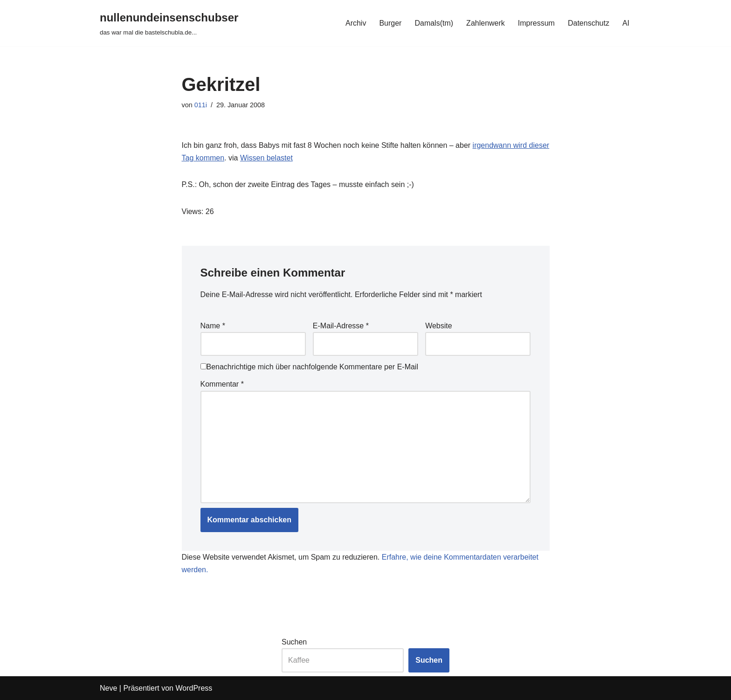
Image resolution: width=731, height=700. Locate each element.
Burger (390, 23)
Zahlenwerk (486, 23)
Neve (108, 688)
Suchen (294, 642)
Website (439, 326)
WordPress (194, 688)
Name (213, 326)
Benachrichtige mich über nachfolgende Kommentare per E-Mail (309, 367)
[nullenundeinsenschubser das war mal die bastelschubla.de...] (169, 23)
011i (201, 105)
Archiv (356, 23)
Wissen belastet (266, 158)
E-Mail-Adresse (341, 326)
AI (626, 23)
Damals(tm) (434, 23)
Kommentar (222, 384)
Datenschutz (589, 23)
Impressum (536, 23)
